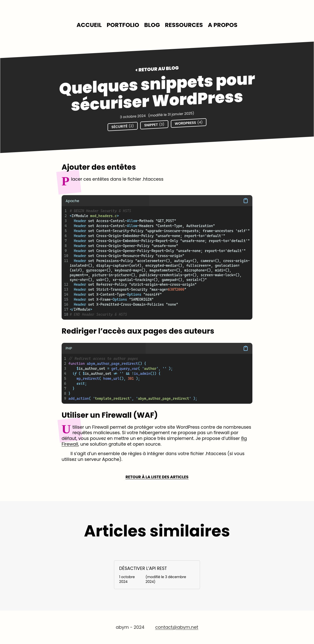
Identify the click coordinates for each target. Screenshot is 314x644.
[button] (201, 201)
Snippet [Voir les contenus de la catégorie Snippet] (154, 125)
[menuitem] (89, 25)
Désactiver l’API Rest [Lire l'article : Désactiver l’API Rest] (143, 568)
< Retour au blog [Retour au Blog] (157, 69)
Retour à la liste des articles (157, 477)
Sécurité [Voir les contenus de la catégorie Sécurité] (123, 126)
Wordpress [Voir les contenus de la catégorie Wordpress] (189, 123)
